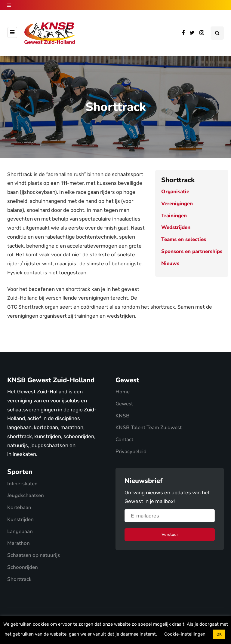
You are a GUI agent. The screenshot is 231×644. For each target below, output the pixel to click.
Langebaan (20, 531)
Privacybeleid (131, 452)
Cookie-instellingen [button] (185, 634)
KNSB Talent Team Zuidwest (149, 427)
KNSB (123, 416)
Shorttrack (19, 579)
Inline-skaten (22, 484)
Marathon (18, 543)
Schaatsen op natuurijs (34, 555)
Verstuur (170, 534)
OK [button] (219, 634)
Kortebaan (19, 507)
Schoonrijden (23, 567)
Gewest (124, 404)
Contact (124, 440)
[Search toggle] (217, 33)
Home (123, 392)
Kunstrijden (20, 519)
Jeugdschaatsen (26, 495)
